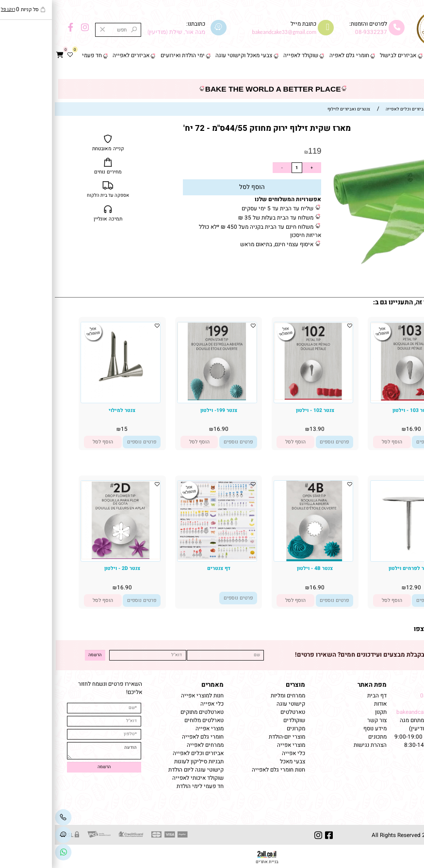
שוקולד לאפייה (246, 55)
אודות (325, 704)
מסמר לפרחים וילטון (357, 568)
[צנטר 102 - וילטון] (259, 399)
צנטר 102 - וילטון (260, 410)
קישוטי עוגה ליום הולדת (141, 770)
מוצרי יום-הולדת (232, 737)
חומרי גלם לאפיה (294, 55)
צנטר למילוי (67, 410)
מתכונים (323, 737)
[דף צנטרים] (162, 559)
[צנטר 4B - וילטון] (259, 560)
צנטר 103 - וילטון (357, 410)
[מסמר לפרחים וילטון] (355, 560)
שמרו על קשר (394, 685)
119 (260, 151)
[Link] (8, 852)
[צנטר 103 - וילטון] (355, 399)
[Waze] (8, 835)
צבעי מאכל (238, 762)
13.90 (262, 429)
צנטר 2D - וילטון (67, 568)
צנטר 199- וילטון (164, 410)
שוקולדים (239, 720)
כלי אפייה (239, 753)
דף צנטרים (164, 568)
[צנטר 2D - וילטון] (65, 558)
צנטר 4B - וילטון (260, 568)
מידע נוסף (320, 729)
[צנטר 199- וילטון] (162, 399)
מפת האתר (317, 685)
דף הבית (408, 55)
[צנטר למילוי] (65, 397)
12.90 (359, 588)
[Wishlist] (15, 56)
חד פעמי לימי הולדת (145, 786)
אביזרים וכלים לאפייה (143, 753)
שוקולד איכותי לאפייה (143, 778)
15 (69, 429)
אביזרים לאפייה (76, 55)
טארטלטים (238, 712)
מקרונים (241, 729)
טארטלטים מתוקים (147, 712)
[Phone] (8, 817)
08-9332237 (316, 32)
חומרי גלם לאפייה (148, 737)
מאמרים (158, 685)
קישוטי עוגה (236, 704)
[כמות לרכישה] (242, 168)
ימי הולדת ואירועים (128, 55)
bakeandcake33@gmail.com (377, 712)
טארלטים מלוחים (149, 720)
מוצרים (241, 685)
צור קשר (408, 71)
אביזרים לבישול (343, 55)
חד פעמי (37, 55)
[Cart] (5, 56)
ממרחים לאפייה (150, 745)
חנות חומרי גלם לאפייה (224, 770)
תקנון (325, 712)
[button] (337, 442)
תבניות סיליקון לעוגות (144, 762)
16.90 (359, 429)
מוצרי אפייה (236, 745)
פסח (380, 55)
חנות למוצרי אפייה (147, 696)
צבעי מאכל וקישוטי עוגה (189, 55)
